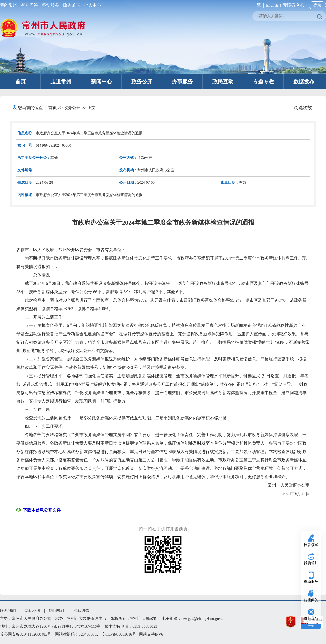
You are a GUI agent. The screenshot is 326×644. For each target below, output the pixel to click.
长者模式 (311, 545)
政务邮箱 (72, 5)
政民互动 (223, 81)
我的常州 (9, 5)
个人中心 (91, 5)
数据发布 (304, 81)
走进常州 (61, 81)
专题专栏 (263, 81)
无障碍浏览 (293, 5)
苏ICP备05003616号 (119, 634)
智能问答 (29, 5)
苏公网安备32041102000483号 (26, 634)
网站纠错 (81, 611)
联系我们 (8, 611)
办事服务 (182, 81)
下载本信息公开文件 (42, 510)
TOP (311, 626)
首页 (21, 81)
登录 (317, 5)
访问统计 (57, 611)
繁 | (259, 5)
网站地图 (32, 611)
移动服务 (50, 5)
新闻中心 (101, 81)
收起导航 (311, 618)
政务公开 (142, 81)
